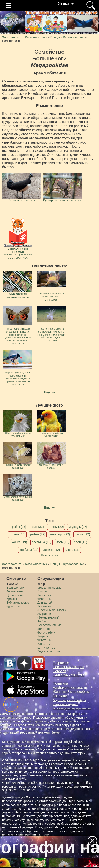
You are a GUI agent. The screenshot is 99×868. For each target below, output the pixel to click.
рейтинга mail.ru (48, 746)
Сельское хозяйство (69, 675)
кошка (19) (19, 542)
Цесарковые (15, 595)
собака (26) (17, 534)
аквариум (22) (60, 534)
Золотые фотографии (46, 631)
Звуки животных (49, 651)
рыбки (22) (38, 534)
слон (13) (81, 542)
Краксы (12, 599)
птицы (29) (56, 527)
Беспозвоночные (49, 625)
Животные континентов (46, 646)
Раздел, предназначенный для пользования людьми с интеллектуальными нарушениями (72, 704)
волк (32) (37, 527)
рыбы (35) (19, 527)
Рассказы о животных (45, 597)
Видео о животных (44, 638)
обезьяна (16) (42, 542)
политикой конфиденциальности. (26, 835)
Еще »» (49, 392)
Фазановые (15, 591)
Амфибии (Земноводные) (48, 616)
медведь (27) (78, 527)
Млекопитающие (49, 588)
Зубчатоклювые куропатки (18, 604)
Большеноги (15, 588)
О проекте (61, 663)
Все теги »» (49, 555)
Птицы (42, 591)
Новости (59, 671)
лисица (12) (52, 550)
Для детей (45, 603)
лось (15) (63, 542)
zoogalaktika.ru (49, 797)
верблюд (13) (29, 550)
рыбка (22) (82, 534)
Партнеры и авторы (68, 667)
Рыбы (42, 621)
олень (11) (72, 550)
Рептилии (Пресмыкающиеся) (52, 608)
